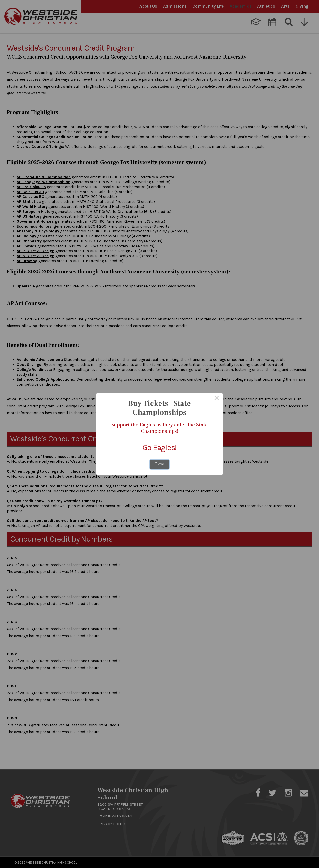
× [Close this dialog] (217, 399)
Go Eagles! (159, 448)
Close (160, 464)
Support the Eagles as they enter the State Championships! (159, 428)
